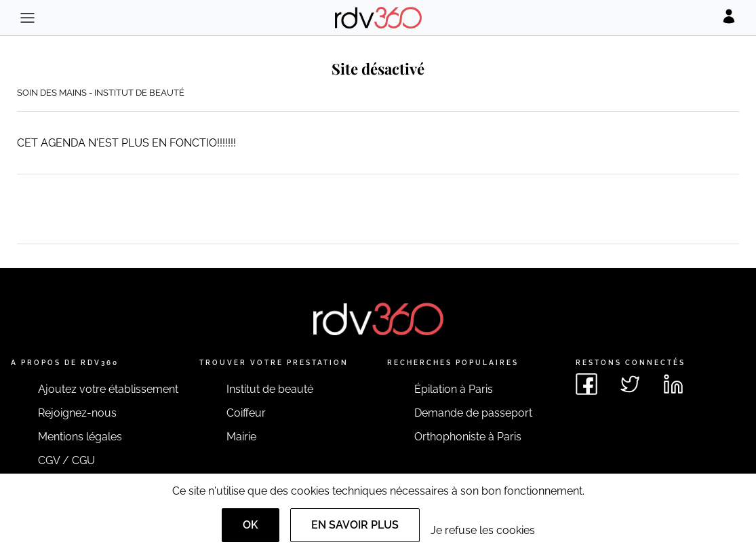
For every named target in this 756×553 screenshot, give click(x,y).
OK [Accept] (251, 525)
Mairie (241, 437)
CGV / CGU (66, 460)
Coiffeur (246, 413)
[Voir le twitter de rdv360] (630, 384)
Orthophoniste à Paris (468, 437)
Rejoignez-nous (77, 413)
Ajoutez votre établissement (108, 389)
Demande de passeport (473, 413)
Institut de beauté (270, 389)
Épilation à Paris (454, 389)
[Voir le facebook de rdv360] (586, 384)
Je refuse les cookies (483, 530)
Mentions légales (80, 437)
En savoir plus (355, 525)
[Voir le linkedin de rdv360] (673, 384)
